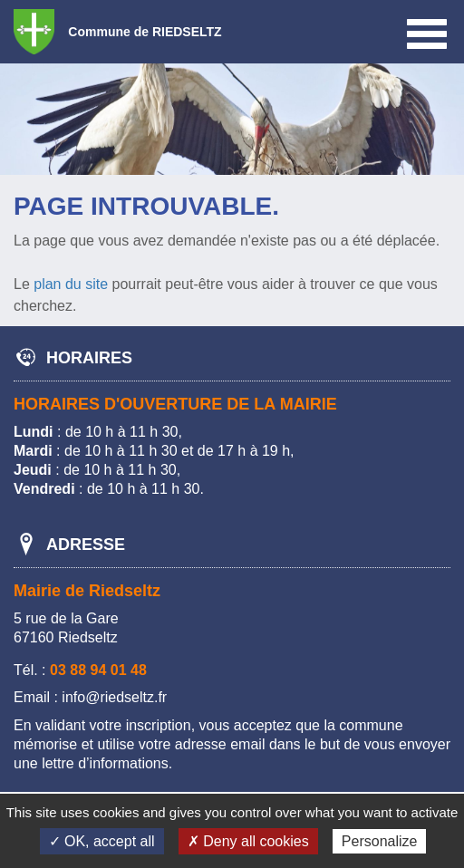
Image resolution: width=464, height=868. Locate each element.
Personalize (380, 841)
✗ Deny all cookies (248, 841)
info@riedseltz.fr (114, 697)
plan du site (71, 284)
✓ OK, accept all (102, 841)
